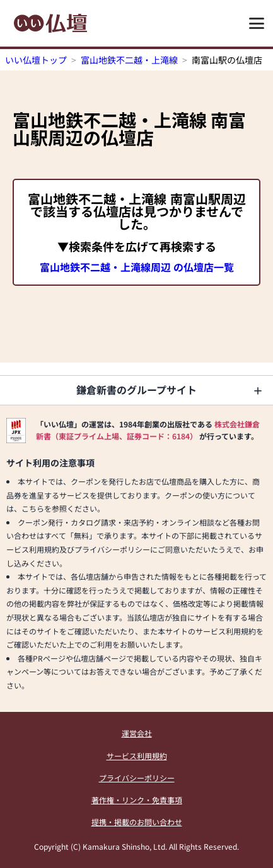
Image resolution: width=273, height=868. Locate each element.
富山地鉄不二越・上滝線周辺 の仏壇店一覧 (137, 267)
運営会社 (137, 733)
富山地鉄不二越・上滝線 (129, 60)
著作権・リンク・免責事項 (137, 800)
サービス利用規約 (137, 756)
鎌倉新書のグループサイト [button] (136, 390)
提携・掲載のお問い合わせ (137, 822)
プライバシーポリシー (137, 778)
